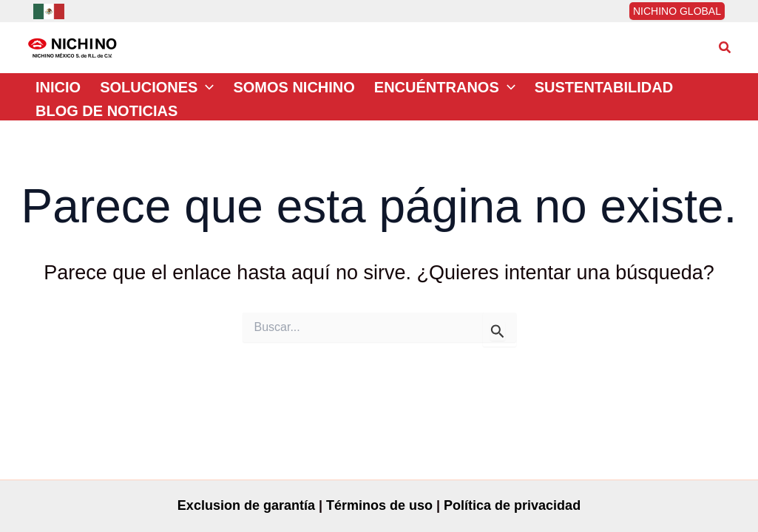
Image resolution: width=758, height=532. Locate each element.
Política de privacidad (512, 505)
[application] (206, 87)
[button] (725, 48)
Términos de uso (379, 505)
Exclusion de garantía (246, 505)
